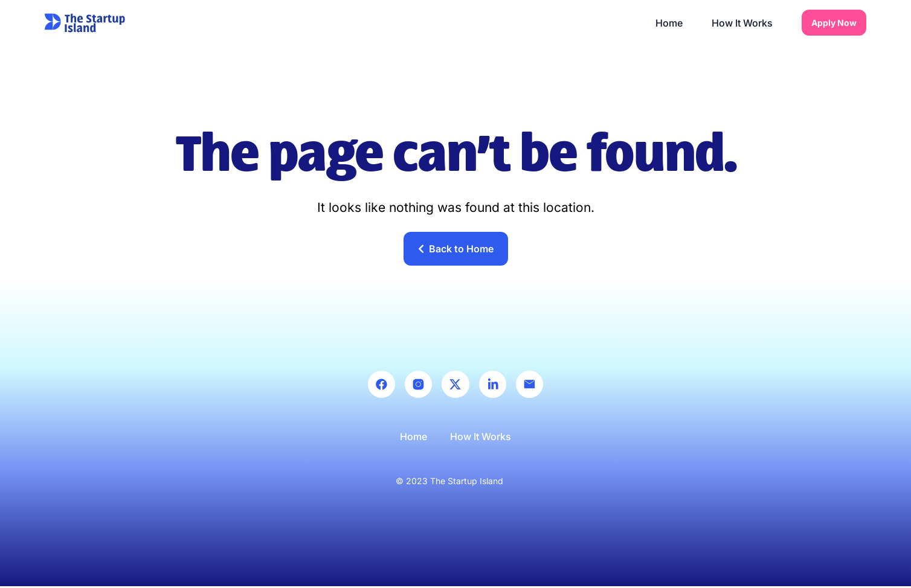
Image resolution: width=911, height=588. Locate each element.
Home (669, 23)
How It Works (742, 23)
